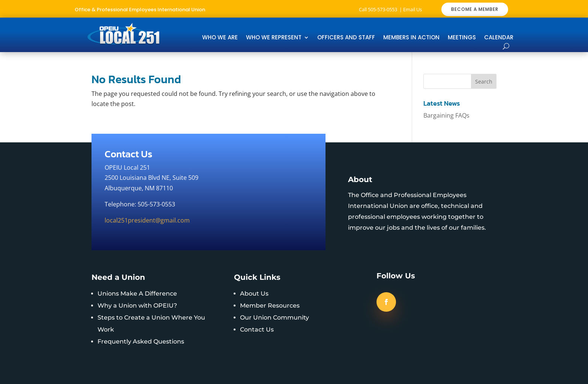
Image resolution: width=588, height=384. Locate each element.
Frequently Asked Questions (141, 341)
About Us (254, 294)
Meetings (462, 38)
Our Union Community (274, 318)
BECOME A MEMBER (475, 9)
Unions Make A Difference (137, 294)
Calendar (499, 38)
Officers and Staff (346, 38)
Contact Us (257, 329)
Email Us (412, 9)
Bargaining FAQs (446, 115)
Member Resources (270, 306)
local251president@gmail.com (147, 220)
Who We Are (220, 38)
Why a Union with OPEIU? (137, 306)
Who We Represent (274, 38)
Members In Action (411, 38)
